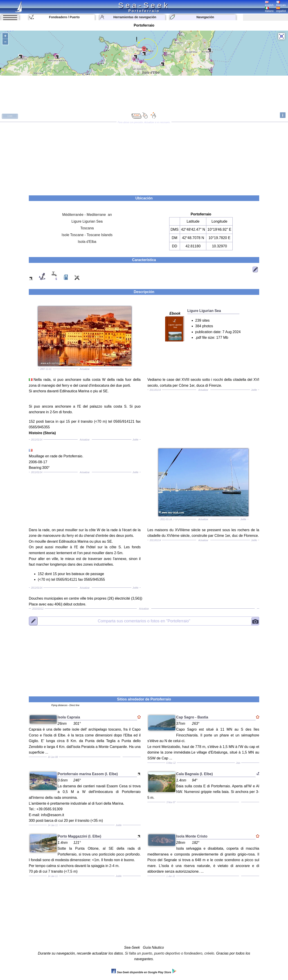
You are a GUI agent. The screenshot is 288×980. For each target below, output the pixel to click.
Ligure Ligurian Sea (87, 221)
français (281, 4)
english (269, 4)
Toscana (87, 228)
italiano (269, 10)
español (281, 10)
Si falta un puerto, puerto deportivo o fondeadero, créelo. (170, 953)
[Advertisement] (144, 157)
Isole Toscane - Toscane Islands (87, 235)
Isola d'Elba (87, 242)
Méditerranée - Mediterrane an (87, 215)
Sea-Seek (144, 5)
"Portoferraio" (144, 621)
